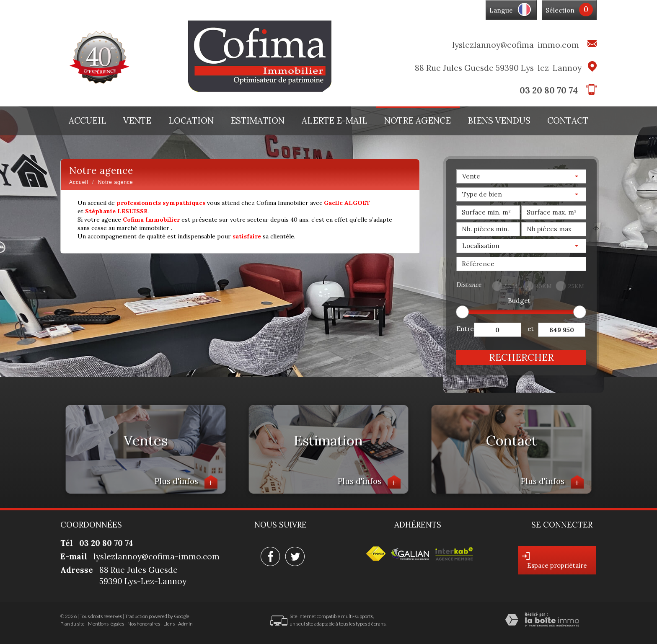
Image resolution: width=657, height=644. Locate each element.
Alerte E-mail (335, 121)
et (531, 329)
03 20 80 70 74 (549, 90)
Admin (185, 624)
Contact (568, 121)
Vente (137, 121)
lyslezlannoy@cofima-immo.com (516, 45)
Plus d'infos (186, 482)
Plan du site (72, 624)
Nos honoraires (144, 624)
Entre (465, 329)
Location (191, 121)
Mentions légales (106, 624)
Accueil (88, 121)
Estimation (257, 121)
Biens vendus (499, 121)
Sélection (560, 10)
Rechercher (521, 357)
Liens (169, 624)
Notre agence (418, 121)
